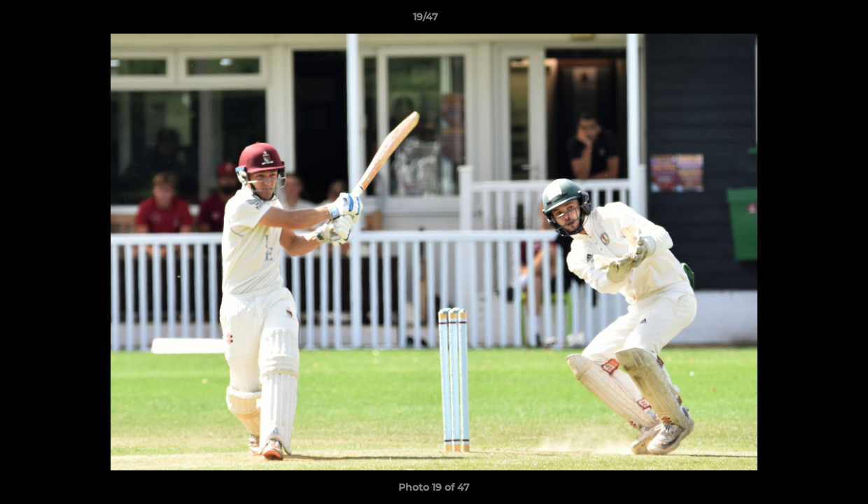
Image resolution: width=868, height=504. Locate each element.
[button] (809, 20)
